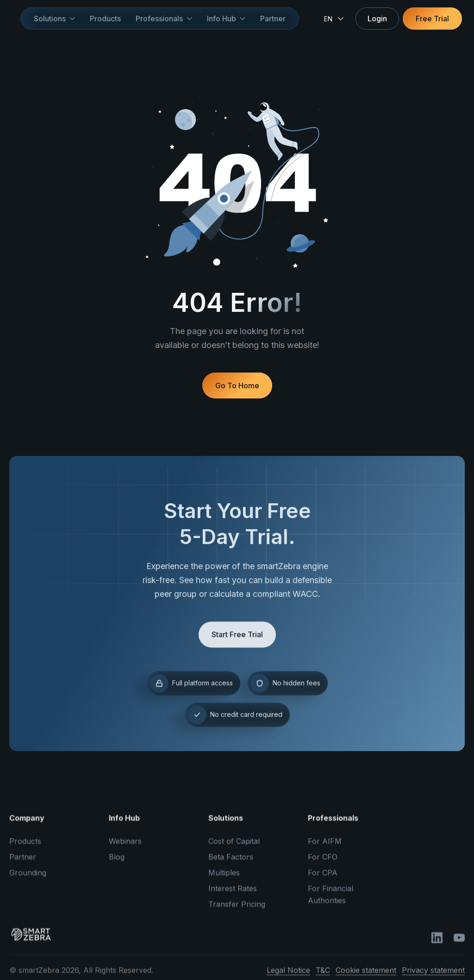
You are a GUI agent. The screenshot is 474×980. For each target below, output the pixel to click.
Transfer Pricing (237, 909)
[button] (54, 19)
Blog (117, 862)
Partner (273, 19)
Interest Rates (233, 893)
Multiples (224, 878)
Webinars (125, 846)
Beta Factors (231, 862)
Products (105, 19)
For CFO (323, 862)
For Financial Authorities (331, 899)
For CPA (323, 878)
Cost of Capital (234, 846)
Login (377, 19)
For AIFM (325, 846)
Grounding (28, 878)
